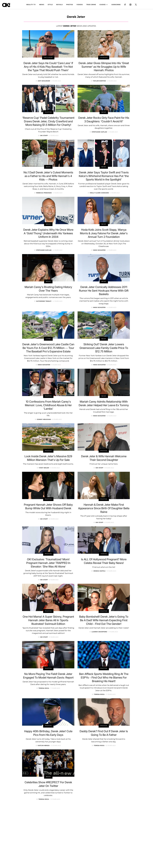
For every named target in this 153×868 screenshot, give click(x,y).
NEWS (42, 5)
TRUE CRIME (91, 5)
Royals (59, 5)
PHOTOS (70, 5)
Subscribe (116, 5)
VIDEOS (80, 5)
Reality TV (31, 5)
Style (50, 5)
